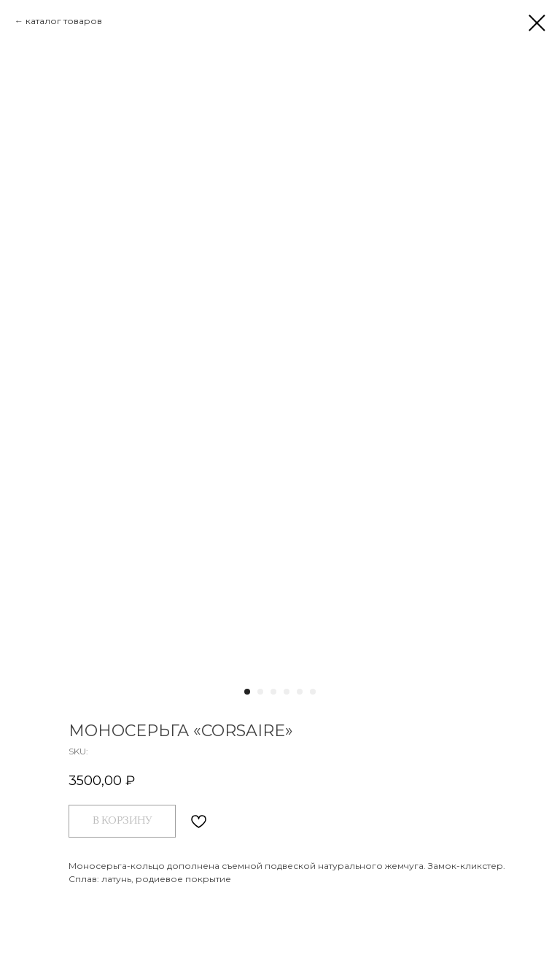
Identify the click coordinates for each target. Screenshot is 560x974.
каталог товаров (64, 21)
